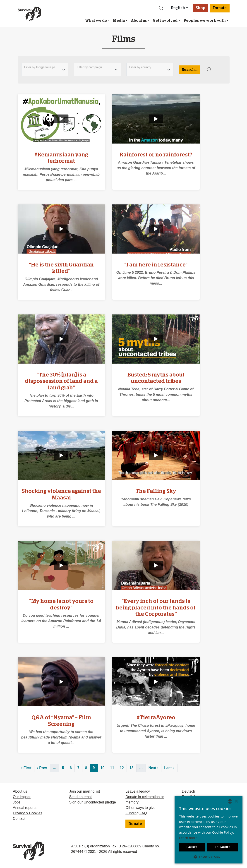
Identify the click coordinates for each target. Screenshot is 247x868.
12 (122, 768)
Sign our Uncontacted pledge (92, 802)
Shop (200, 8)
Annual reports (25, 808)
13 (132, 768)
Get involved (165, 21)
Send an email (81, 797)
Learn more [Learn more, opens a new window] (188, 838)
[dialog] (209, 830)
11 (112, 768)
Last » (169, 768)
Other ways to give (140, 808)
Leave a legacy (138, 791)
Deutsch (188, 791)
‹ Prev (42, 768)
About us (139, 21)
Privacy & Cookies (28, 813)
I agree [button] (192, 847)
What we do (96, 21)
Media (119, 21)
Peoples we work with (205, 21)
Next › (153, 768)
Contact (19, 819)
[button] (161, 8)
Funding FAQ (136, 813)
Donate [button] (220, 8)
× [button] (236, 801)
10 (103, 768)
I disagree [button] (222, 847)
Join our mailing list (84, 791)
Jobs (17, 802)
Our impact (22, 797)
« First (26, 768)
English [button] (178, 8)
